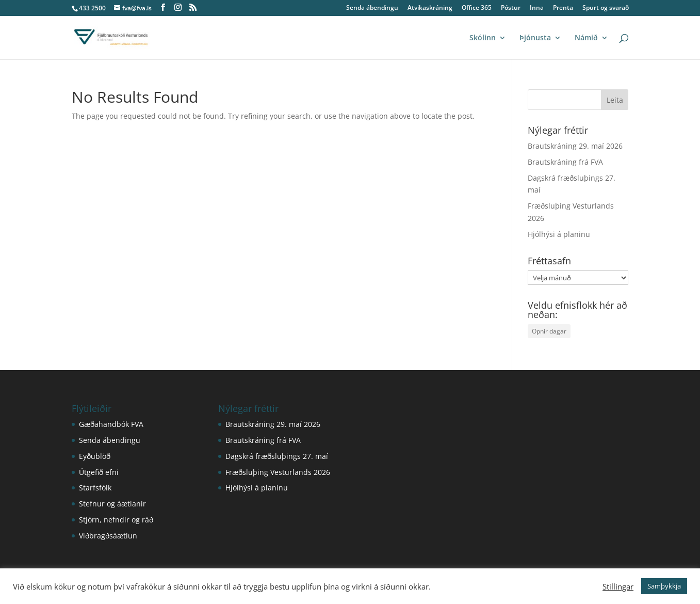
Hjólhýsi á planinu (559, 234)
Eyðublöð (95, 456)
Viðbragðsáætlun (108, 536)
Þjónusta (535, 38)
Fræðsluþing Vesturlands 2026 (278, 472)
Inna (537, 8)
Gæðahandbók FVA (111, 424)
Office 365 (477, 8)
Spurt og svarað (606, 8)
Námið (586, 38)
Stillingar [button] (618, 586)
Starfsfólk (95, 488)
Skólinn (483, 38)
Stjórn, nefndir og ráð (116, 520)
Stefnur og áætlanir (112, 504)
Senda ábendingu (372, 8)
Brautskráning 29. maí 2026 (575, 146)
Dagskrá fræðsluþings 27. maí (277, 456)
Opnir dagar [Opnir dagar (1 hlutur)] (549, 331)
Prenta (563, 8)
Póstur (511, 8)
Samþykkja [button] (664, 586)
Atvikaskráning (430, 8)
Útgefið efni (99, 472)
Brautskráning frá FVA (565, 162)
